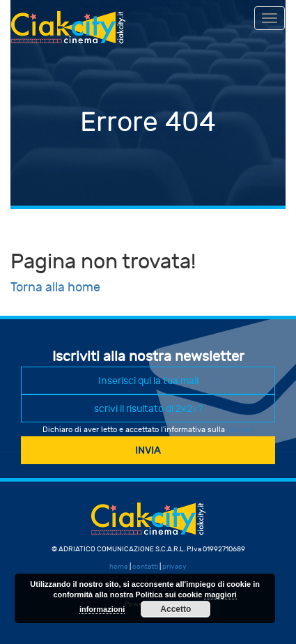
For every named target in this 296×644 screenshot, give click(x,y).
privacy (240, 430)
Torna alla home (55, 287)
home (119, 567)
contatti (145, 567)
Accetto (176, 609)
